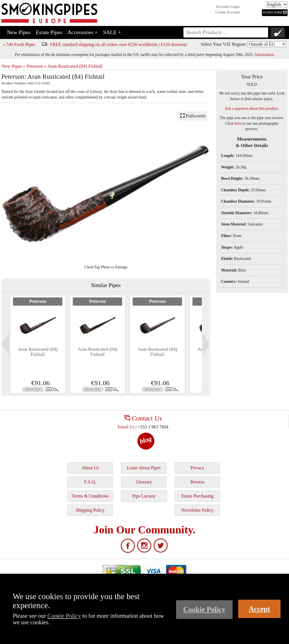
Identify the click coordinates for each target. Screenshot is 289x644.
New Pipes (19, 32)
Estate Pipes (49, 32)
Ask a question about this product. (252, 109)
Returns (198, 482)
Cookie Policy (64, 616)
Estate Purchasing (197, 496)
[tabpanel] (38, 344)
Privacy (197, 468)
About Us (90, 468)
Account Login (228, 7)
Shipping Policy (90, 510)
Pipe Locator (144, 496)
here (238, 123)
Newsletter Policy (197, 510)
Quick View (33, 389)
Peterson (38, 301)
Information (265, 54)
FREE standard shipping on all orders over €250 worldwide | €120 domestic (119, 44)
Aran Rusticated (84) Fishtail (75, 66)
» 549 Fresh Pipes (19, 44)
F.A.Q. (90, 482)
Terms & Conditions (90, 496)
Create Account (228, 12)
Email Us (126, 427)
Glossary (144, 482)
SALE (112, 32)
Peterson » (36, 66)
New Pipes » (13, 66)
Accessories (83, 32)
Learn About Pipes (144, 468)
